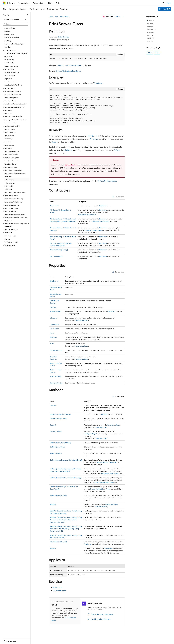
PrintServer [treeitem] (10, 180)
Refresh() (53, 548)
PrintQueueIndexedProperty (110, 473)
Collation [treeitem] (7, 31)
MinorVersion (54, 329)
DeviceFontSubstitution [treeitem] (12, 38)
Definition (151, 21)
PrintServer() (54, 206)
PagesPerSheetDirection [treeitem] (13, 94)
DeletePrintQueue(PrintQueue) (60, 414)
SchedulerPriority (56, 376)
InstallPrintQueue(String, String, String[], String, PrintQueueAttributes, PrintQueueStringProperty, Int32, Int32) (66, 520)
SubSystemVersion (56, 383)
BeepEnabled (54, 281)
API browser (64, 16)
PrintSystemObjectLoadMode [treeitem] (14, 215)
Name (52, 333)
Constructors (152, 29)
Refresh (117, 150)
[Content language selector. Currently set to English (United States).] (13, 641)
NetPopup (53, 337)
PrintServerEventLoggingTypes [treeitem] (15, 192)
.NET (56, 16)
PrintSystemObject (74, 65)
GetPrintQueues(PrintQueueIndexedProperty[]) (66, 478)
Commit (55, 142)
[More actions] (123, 17)
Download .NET (165, 9)
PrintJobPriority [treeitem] (10, 129)
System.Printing (63, 37)
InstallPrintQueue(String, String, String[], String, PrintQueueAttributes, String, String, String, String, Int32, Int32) (66, 529)
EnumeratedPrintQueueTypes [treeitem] (14, 44)
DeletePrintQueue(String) (58, 418)
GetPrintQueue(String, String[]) (60, 443)
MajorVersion (54, 324)
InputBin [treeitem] (7, 47)
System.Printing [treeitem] (10, 28)
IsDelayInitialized (55, 311)
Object (61, 65)
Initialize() (53, 504)
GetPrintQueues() (56, 453)
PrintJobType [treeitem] (9, 139)
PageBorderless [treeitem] (10, 63)
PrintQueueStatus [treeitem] (10, 164)
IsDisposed (53, 318)
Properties (151, 32)
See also (150, 41)
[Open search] (164, 3)
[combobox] (15, 20)
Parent (52, 344)
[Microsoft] (4, 3)
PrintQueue (103, 414)
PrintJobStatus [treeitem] (9, 135)
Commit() (53, 405)
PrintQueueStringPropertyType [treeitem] (15, 173)
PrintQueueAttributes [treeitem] (12, 151)
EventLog (53, 307)
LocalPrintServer (59, 590)
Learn (51, 16)
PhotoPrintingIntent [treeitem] (11, 98)
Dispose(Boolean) (56, 431)
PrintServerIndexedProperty (100, 221)
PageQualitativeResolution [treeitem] (13, 85)
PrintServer (98, 83)
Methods (150, 35)
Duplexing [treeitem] (8, 41)
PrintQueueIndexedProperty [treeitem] (14, 161)
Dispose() (53, 425)
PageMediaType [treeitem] (10, 75)
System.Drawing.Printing (107, 181)
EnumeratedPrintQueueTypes (106, 462)
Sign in (169, 3)
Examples (150, 24)
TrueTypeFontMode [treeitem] (11, 242)
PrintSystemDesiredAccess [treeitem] (13, 202)
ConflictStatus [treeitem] (9, 34)
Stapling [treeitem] (7, 239)
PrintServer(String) (56, 256)
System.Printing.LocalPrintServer (68, 71)
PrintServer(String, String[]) (59, 250)
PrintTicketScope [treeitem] (10, 236)
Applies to (151, 38)
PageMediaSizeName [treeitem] (12, 72)
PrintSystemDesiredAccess (87, 215)
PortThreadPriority (56, 350)
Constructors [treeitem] (11, 183)
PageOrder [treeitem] (8, 79)
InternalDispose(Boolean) (58, 542)
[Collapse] (27, 15)
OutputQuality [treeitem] (9, 60)
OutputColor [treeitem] (9, 57)
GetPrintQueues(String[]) (58, 495)
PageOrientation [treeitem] (10, 82)
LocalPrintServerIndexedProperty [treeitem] (16, 53)
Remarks (150, 27)
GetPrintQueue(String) (57, 447)
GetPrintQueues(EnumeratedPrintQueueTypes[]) (66, 460)
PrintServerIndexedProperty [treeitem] (14, 199)
